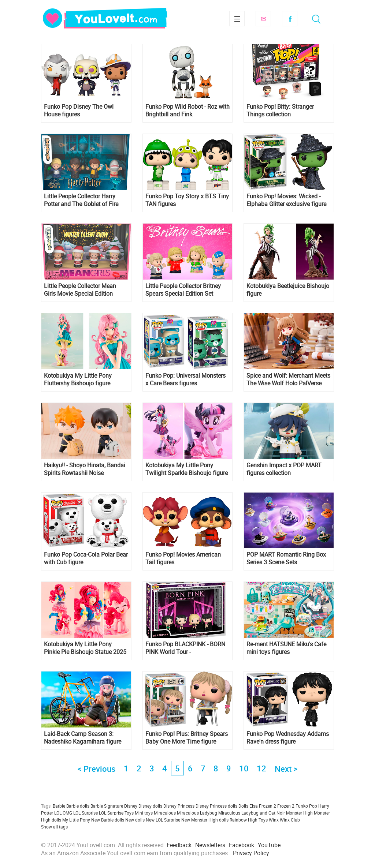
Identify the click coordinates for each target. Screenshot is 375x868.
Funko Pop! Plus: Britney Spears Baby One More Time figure (187, 738)
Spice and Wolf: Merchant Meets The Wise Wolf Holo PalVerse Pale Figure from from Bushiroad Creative (288, 379)
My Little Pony (76, 820)
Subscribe (263, 19)
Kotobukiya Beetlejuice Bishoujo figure (288, 290)
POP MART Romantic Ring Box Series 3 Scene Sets (286, 558)
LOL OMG (63, 813)
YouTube (269, 845)
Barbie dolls (78, 806)
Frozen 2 (286, 806)
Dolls (243, 806)
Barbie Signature (107, 806)
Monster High (299, 813)
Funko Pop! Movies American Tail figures (183, 558)
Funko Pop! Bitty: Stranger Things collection (280, 111)
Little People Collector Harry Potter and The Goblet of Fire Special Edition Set (81, 200)
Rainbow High (244, 820)
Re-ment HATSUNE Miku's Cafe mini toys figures (286, 648)
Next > (286, 769)
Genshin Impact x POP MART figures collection (284, 469)
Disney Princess (179, 806)
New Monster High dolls (205, 820)
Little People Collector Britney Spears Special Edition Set (183, 290)
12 (261, 768)
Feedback (179, 845)
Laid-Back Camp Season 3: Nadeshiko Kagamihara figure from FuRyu (83, 738)
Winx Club (290, 820)
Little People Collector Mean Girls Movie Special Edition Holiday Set (80, 290)
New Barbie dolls (108, 820)
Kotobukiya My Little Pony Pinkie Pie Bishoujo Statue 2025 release (85, 648)
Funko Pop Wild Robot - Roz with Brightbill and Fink (187, 111)
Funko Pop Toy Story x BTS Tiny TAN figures (187, 200)
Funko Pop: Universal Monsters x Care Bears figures (185, 379)
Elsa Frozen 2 (263, 806)
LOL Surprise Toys (116, 813)
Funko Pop (306, 806)
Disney (131, 806)
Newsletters (210, 845)
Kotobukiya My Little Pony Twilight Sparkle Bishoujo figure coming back (187, 469)
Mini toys (144, 813)
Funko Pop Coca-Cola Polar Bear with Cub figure (86, 558)
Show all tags (54, 827)
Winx (274, 820)
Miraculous (165, 813)
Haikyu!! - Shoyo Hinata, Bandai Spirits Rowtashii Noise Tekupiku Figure (85, 469)
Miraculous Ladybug (197, 813)
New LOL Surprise (163, 820)
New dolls (135, 820)
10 (244, 768)
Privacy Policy (251, 853)
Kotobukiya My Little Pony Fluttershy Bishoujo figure (78, 379)
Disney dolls (150, 806)
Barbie (59, 806)
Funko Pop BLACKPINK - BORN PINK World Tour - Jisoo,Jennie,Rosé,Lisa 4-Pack (185, 648)
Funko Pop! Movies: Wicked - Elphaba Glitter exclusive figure (286, 200)
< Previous (96, 769)
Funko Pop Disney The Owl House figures (79, 111)
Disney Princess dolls (216, 806)
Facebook (290, 19)
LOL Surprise (86, 813)
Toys (263, 820)
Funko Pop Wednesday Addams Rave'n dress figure (288, 738)
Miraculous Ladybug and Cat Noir (252, 813)
